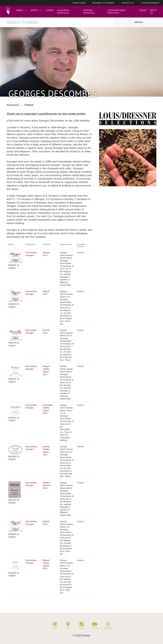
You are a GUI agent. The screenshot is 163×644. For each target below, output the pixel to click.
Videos (143, 10)
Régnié (46, 291)
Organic (12, 268)
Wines (20, 10)
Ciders (50, 10)
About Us (153, 12)
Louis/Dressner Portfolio (116, 12)
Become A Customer (103, 3)
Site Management (150, 3)
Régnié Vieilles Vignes (46, 563)
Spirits (35, 10)
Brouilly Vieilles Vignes (46, 449)
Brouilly (46, 330)
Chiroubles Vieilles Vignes (48, 408)
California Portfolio (63, 12)
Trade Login (79, 3)
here (17, 121)
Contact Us (128, 3)
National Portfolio (89, 12)
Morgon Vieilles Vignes (46, 369)
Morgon (46, 252)
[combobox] (57, 22)
